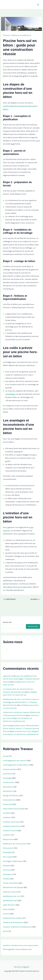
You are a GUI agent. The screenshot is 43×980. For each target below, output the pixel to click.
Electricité (8, 804)
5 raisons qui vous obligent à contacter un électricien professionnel (21, 718)
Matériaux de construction (15, 844)
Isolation (7, 817)
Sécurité (7, 909)
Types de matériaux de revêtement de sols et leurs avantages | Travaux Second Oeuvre (21, 679)
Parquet (7, 865)
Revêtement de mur (12, 896)
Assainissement (10, 769)
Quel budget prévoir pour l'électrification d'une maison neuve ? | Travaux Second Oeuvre (21, 728)
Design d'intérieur (11, 795)
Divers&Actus (9, 800)
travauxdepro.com (24, 949)
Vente (6, 931)
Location (7, 835)
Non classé (8, 857)
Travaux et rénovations (13, 922)
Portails (6, 879)
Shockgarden (9, 949)
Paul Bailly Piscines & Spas (15, 587)
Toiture (6, 914)
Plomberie (8, 874)
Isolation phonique (11, 822)
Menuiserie (8, 848)
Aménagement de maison (15, 760)
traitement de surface (13, 918)
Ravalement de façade (13, 887)
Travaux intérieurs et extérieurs (17, 35)
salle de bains (9, 905)
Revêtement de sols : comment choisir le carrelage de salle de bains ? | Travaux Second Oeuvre (21, 702)
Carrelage (7, 778)
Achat (6, 756)
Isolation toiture (10, 830)
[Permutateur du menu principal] (38, 5)
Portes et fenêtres (11, 883)
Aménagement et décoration (16, 765)
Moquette (7, 852)
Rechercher (7, 622)
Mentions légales (22, 967)
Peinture (7, 870)
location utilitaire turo (13, 945)
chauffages (10, 394)
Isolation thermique (12, 826)
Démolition (8, 791)
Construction (9, 782)
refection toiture (10, 892)
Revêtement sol (10, 900)
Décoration (8, 787)
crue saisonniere (31, 945)
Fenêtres (7, 813)
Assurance (8, 774)
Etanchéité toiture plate (14, 809)
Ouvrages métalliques (13, 861)
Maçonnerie (8, 839)
